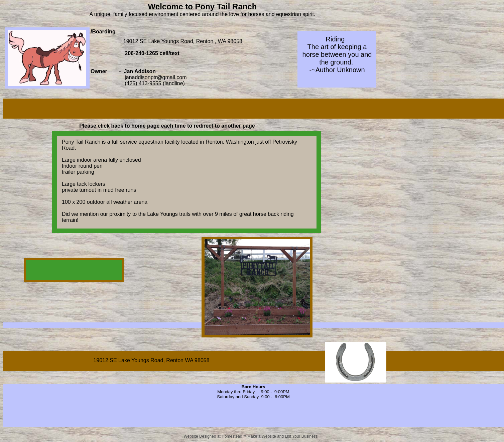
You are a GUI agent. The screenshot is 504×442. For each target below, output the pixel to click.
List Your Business (301, 436)
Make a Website (262, 436)
